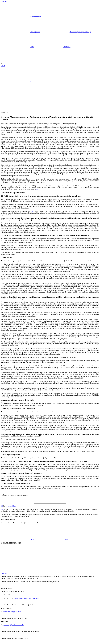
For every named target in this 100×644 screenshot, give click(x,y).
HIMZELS (52, 47)
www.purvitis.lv (11, 506)
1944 (17, 47)
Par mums (34, 573)
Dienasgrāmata (21, 32)
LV (2, 66)
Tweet (52, 539)
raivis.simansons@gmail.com (12, 612)
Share (18, 539)
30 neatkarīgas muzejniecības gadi (66, 32)
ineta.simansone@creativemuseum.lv (27, 598)
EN (4, 66)
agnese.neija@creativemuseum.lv (13, 625)
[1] (37, 189)
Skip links (4, 2)
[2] (33, 211)
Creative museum (36, 17)
